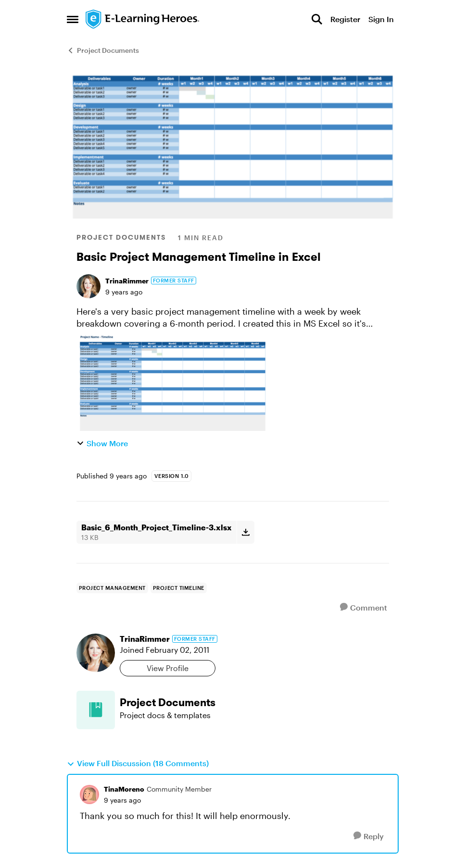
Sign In (381, 19)
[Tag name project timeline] (179, 588)
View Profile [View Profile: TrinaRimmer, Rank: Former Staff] (168, 668)
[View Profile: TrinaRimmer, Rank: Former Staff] (88, 286)
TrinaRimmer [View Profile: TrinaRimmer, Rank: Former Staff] (127, 281)
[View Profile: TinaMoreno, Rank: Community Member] (89, 795)
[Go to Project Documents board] (96, 710)
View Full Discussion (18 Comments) (138, 763)
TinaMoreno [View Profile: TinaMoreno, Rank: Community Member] (124, 789)
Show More (102, 443)
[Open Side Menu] (73, 19)
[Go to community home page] (143, 19)
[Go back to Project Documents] (254, 703)
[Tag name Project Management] (112, 588)
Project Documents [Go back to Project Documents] (103, 50)
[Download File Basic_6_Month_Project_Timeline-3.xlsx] (245, 532)
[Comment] (364, 607)
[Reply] (369, 836)
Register (345, 19)
